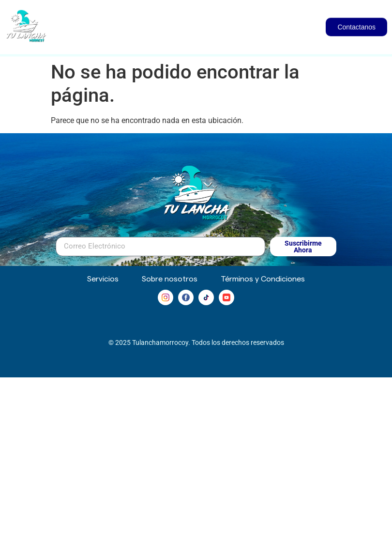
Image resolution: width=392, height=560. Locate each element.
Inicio (112, 15)
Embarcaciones (177, 15)
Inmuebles (259, 15)
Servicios (268, 37)
